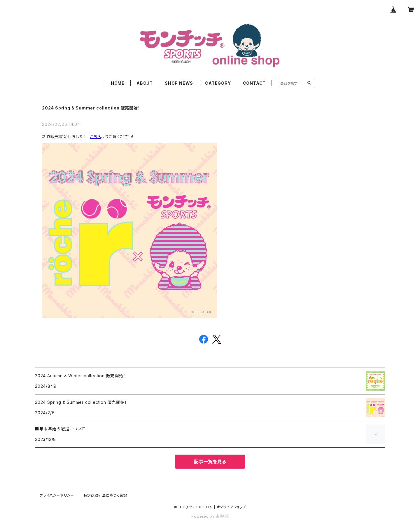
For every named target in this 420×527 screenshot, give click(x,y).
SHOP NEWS (179, 83)
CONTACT (254, 83)
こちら (96, 136)
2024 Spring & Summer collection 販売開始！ (91, 108)
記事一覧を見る (210, 462)
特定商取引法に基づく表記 (105, 495)
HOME (118, 83)
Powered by (210, 516)
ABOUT (145, 83)
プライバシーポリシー (57, 495)
